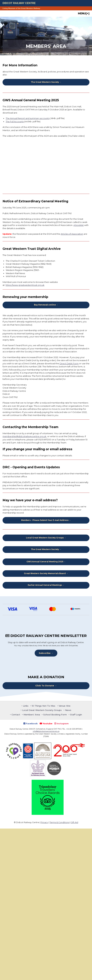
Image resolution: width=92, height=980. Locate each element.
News (68, 710)
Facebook (31, 723)
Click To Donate (45, 686)
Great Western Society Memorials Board (45, 573)
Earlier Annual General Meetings (45, 585)
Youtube (46, 723)
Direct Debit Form (69, 363)
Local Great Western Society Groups (45, 538)
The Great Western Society (45, 82)
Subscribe (45, 653)
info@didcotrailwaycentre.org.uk (46, 731)
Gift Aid (74, 822)
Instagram (61, 723)
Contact (16, 715)
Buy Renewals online (45, 305)
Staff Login (76, 715)
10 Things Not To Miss (44, 706)
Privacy (44, 822)
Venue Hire (65, 706)
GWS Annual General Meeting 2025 (45, 562)
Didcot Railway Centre (19, 3)
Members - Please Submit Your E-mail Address (45, 520)
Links (26, 706)
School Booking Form (55, 715)
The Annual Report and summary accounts (28, 118)
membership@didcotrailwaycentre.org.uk (24, 436)
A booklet (79, 225)
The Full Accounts (15, 121)
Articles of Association (72, 234)
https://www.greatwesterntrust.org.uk (25, 285)
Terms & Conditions (59, 822)
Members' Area (32, 715)
